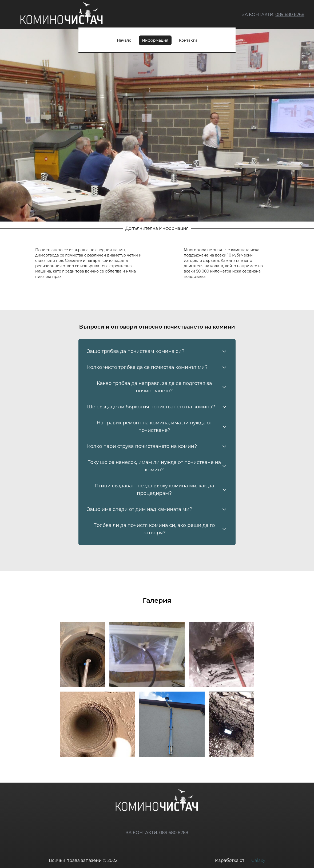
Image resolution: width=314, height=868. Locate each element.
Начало (124, 40)
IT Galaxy (256, 860)
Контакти (188, 40)
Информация (155, 40)
